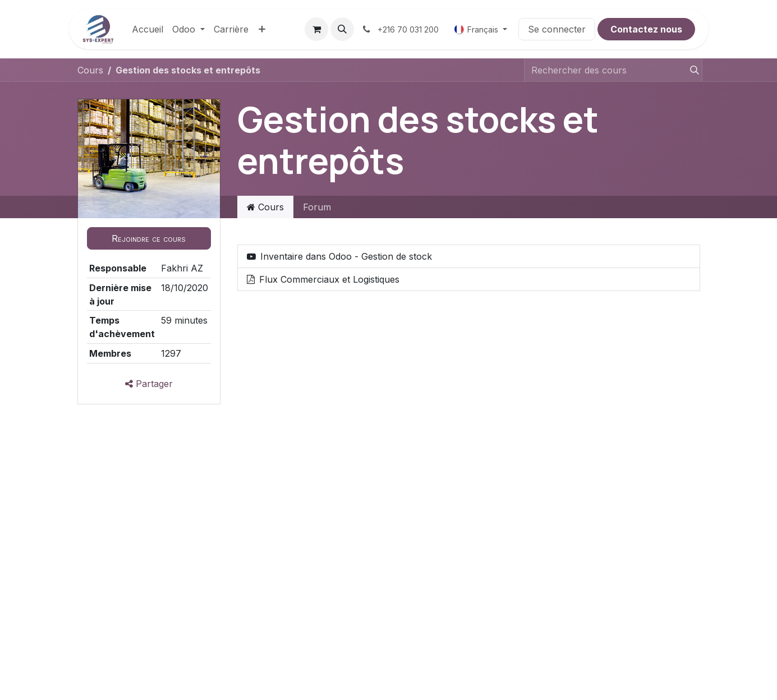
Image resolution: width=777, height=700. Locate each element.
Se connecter (557, 29)
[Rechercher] (689, 70)
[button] (342, 29)
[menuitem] (148, 29)
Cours (90, 70)
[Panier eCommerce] (316, 29)
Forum (317, 207)
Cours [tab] (265, 207)
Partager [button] (149, 384)
